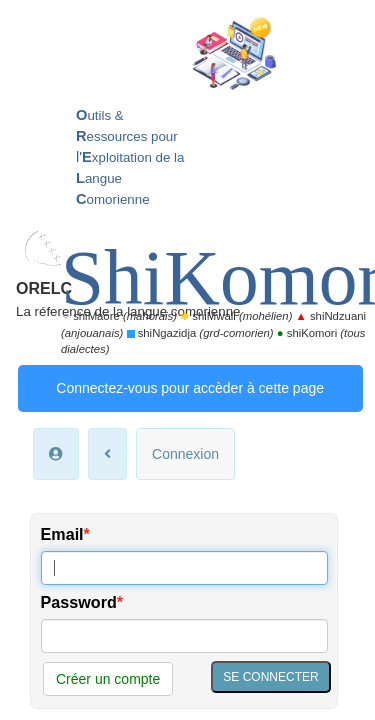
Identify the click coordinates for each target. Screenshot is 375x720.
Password (79, 319)
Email (62, 251)
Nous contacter (235, 592)
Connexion (185, 170)
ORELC (94, 25)
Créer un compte (108, 395)
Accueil (74, 592)
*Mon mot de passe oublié (107, 448)
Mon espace (143, 592)
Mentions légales (221, 611)
